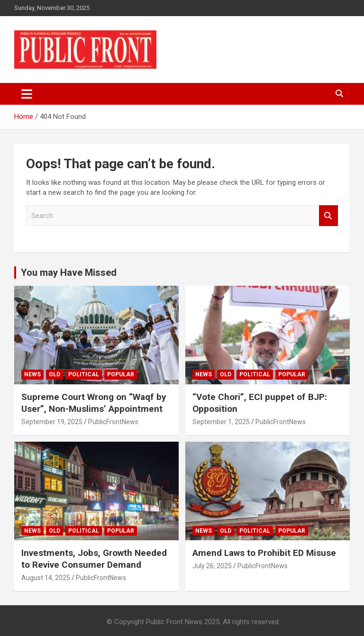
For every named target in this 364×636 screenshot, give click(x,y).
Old (55, 374)
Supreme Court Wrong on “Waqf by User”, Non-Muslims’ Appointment (94, 403)
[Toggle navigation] (27, 94)
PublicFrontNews (113, 422)
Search (328, 216)
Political (84, 374)
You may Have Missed (69, 273)
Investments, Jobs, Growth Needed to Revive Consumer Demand (94, 559)
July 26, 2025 (212, 566)
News (32, 374)
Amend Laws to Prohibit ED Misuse (264, 553)
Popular (121, 374)
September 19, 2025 (52, 422)
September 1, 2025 (221, 422)
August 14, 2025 (46, 578)
